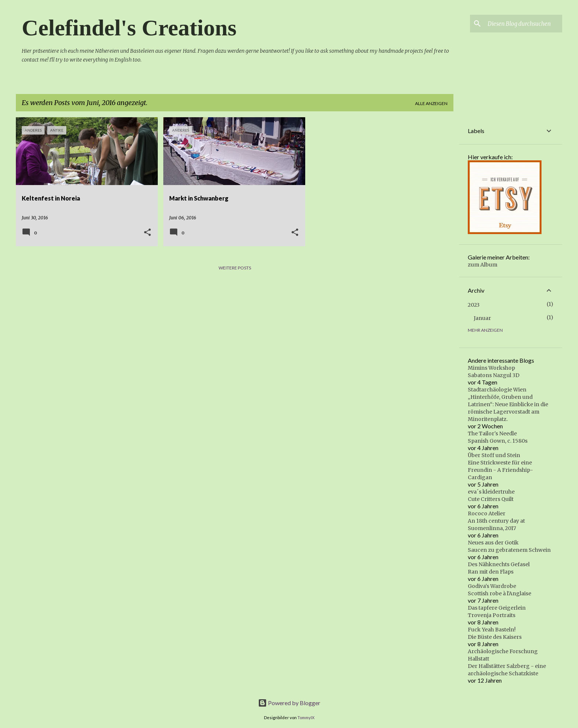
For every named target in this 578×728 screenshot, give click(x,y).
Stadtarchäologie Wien (497, 390)
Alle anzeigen (431, 103)
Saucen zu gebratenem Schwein (509, 550)
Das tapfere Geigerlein (497, 608)
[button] (147, 233)
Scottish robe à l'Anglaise (499, 593)
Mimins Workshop (491, 368)
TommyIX (306, 717)
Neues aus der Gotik (493, 543)
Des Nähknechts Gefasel (499, 564)
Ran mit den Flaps (491, 572)
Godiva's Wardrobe (492, 586)
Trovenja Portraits (492, 615)
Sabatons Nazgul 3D (494, 375)
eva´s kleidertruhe (491, 492)
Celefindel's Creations (129, 28)
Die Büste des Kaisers (495, 637)
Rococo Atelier (487, 513)
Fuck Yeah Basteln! (492, 630)
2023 (474, 305)
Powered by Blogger (289, 703)
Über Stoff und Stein (494, 455)
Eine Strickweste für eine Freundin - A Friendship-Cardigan (500, 470)
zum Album (483, 265)
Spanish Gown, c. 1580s (498, 441)
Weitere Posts (235, 268)
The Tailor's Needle (492, 433)
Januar (482, 318)
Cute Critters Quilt (491, 499)
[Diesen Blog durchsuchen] (523, 24)
